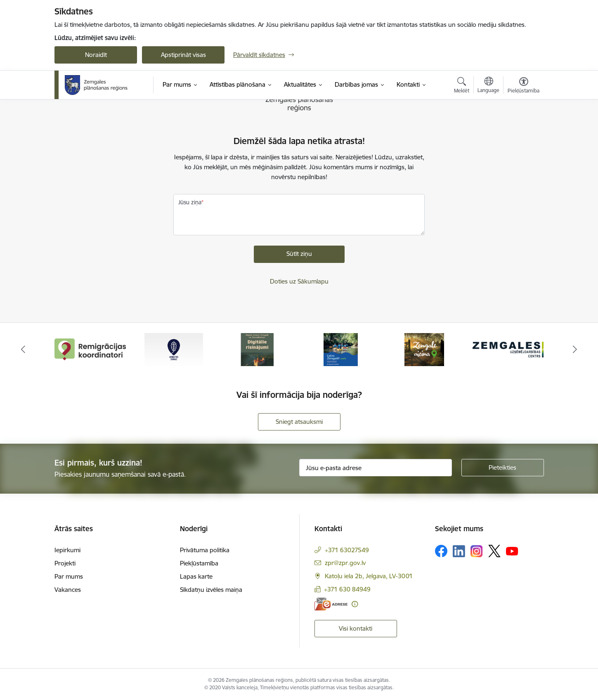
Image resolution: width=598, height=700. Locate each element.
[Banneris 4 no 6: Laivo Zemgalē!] (341, 349)
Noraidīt (96, 55)
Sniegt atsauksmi (299, 422)
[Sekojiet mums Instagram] (477, 551)
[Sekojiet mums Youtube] (512, 551)
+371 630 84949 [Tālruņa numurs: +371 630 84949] (347, 589)
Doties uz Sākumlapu (299, 281)
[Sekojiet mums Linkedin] (459, 551)
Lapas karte (196, 576)
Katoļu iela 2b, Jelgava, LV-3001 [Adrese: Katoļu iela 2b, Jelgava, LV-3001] (369, 576)
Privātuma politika (205, 550)
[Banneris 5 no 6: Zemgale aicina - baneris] (424, 349)
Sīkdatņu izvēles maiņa (211, 590)
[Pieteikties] (503, 468)
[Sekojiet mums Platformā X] (494, 551)
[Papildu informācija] (355, 604)
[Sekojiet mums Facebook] (441, 551)
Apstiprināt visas (183, 55)
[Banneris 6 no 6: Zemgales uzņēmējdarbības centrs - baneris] (508, 349)
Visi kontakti (356, 628)
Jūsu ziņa (190, 202)
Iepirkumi (67, 550)
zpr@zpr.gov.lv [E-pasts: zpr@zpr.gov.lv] (345, 563)
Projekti (65, 563)
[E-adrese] (331, 604)
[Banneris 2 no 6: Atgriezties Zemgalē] (174, 349)
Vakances (68, 590)
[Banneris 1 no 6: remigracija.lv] (90, 349)
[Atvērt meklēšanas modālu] (462, 86)
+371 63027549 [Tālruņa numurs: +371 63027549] (347, 550)
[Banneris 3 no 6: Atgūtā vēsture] (257, 349)
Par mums (69, 576)
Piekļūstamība (199, 563)
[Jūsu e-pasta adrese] (376, 468)
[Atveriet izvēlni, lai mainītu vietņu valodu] (488, 86)
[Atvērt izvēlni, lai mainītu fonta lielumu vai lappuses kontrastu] (524, 86)
